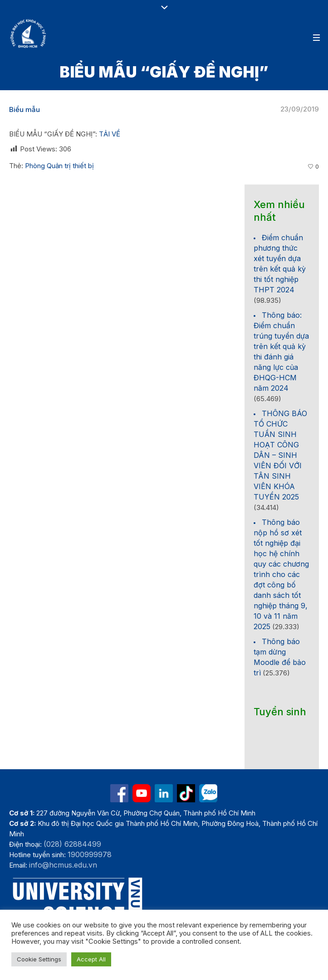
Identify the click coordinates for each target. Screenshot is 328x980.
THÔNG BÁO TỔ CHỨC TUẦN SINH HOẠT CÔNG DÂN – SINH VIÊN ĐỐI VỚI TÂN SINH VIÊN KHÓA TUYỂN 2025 (280, 455)
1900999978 (90, 854)
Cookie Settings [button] (39, 959)
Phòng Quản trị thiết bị (59, 166)
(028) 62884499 (72, 844)
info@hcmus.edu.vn (63, 865)
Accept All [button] (91, 959)
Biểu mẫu (24, 109)
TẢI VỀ (110, 134)
